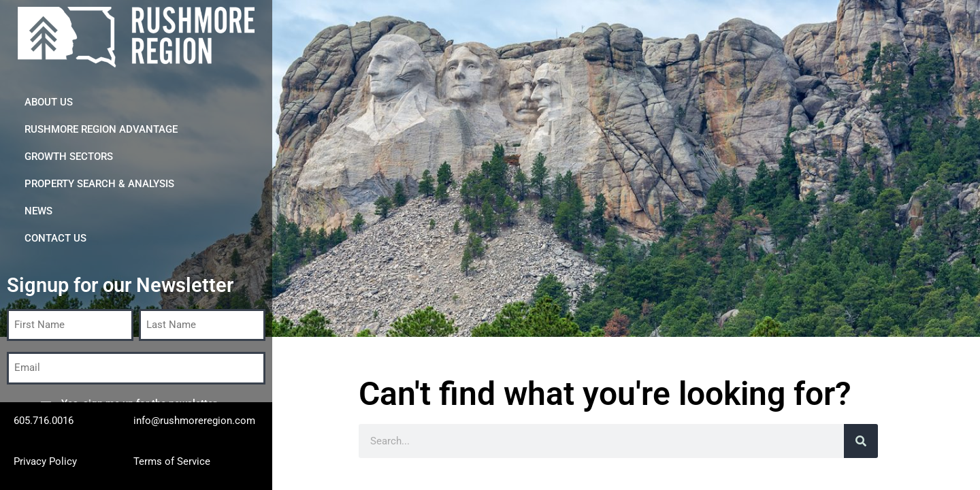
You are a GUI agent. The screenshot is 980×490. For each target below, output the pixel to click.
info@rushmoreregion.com (194, 421)
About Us (49, 102)
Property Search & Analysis (99, 184)
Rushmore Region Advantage (101, 129)
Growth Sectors (69, 157)
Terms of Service (172, 461)
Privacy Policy (45, 461)
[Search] (861, 441)
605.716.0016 (44, 421)
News (38, 211)
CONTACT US (55, 238)
